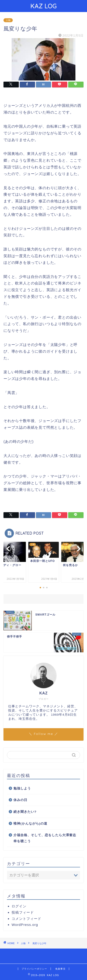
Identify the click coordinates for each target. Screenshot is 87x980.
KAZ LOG (44, 6)
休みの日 (20, 800)
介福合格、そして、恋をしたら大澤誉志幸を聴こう (45, 838)
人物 (8, 20)
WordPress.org (25, 925)
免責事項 (60, 969)
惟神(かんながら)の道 (30, 824)
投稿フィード (23, 912)
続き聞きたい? (25, 812)
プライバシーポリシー (34, 969)
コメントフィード (26, 919)
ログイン (19, 906)
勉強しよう (22, 788)
